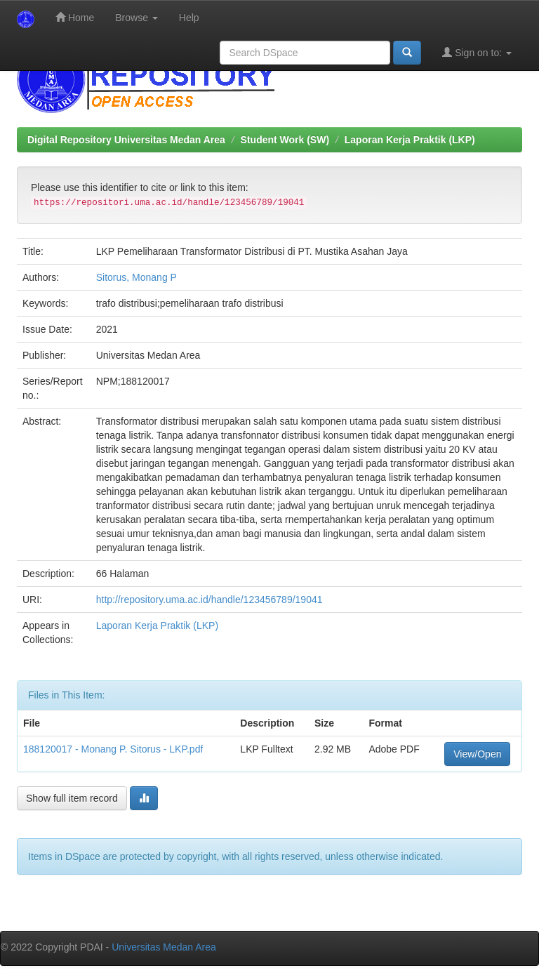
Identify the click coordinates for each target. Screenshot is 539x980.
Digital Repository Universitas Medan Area (126, 140)
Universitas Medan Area (164, 947)
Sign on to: (477, 52)
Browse (137, 18)
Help (189, 18)
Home (75, 17)
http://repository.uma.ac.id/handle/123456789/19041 (209, 600)
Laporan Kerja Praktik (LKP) (410, 140)
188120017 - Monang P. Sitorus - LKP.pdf (113, 749)
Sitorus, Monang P (137, 277)
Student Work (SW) (285, 140)
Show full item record (72, 798)
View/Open (477, 754)
